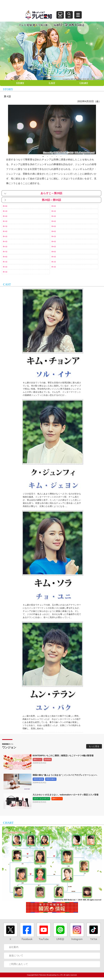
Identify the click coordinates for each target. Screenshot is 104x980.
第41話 (5, 236)
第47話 (5, 252)
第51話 (5, 262)
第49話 (5, 257)
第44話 (54, 242)
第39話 (5, 231)
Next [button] (98, 129)
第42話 (54, 236)
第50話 (54, 257)
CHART (84, 83)
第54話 (54, 267)
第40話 (54, 231)
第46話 (54, 247)
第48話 (54, 252)
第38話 (54, 226)
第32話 (54, 211)
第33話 (5, 216)
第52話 (54, 262)
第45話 (5, 247)
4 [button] (56, 156)
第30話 (54, 206)
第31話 (5, 211)
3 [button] (52, 156)
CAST (52, 83)
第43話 (5, 242)
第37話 (5, 226)
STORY (20, 83)
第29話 (5, 206)
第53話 (5, 267)
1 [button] (43, 156)
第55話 (5, 272)
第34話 (54, 216)
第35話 (5, 221)
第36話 (54, 221)
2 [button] (48, 156)
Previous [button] (6, 129)
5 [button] (61, 156)
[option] (52, 129)
